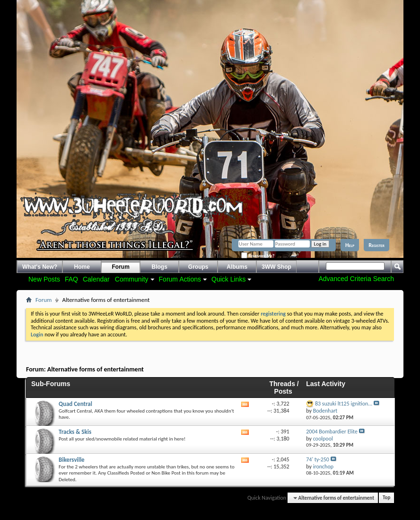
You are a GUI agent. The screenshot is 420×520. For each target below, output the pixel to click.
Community (132, 279)
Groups (198, 267)
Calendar (96, 279)
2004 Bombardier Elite (332, 432)
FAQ (71, 279)
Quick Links (228, 279)
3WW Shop (276, 267)
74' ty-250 (318, 459)
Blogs (160, 267)
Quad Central (75, 404)
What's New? (40, 267)
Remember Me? (258, 256)
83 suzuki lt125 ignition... (344, 404)
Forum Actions (180, 279)
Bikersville (72, 460)
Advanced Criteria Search (356, 279)
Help (350, 245)
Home (82, 267)
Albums (237, 267)
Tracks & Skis (75, 432)
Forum (121, 267)
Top (386, 498)
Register (376, 245)
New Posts (44, 279)
